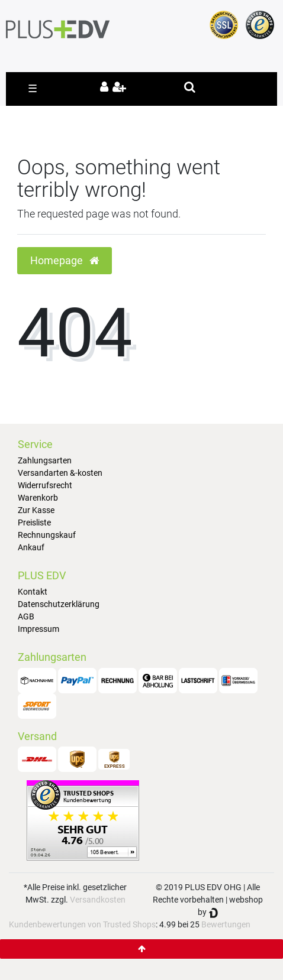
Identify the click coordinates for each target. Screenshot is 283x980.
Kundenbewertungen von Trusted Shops (82, 924)
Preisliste (34, 523)
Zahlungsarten (45, 460)
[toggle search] (190, 87)
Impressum (38, 629)
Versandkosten (98, 900)
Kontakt (33, 592)
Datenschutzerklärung (59, 604)
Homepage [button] (65, 261)
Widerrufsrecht (45, 485)
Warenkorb (38, 498)
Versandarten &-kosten (60, 473)
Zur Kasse (36, 510)
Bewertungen (226, 924)
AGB (26, 616)
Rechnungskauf (47, 535)
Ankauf (31, 547)
